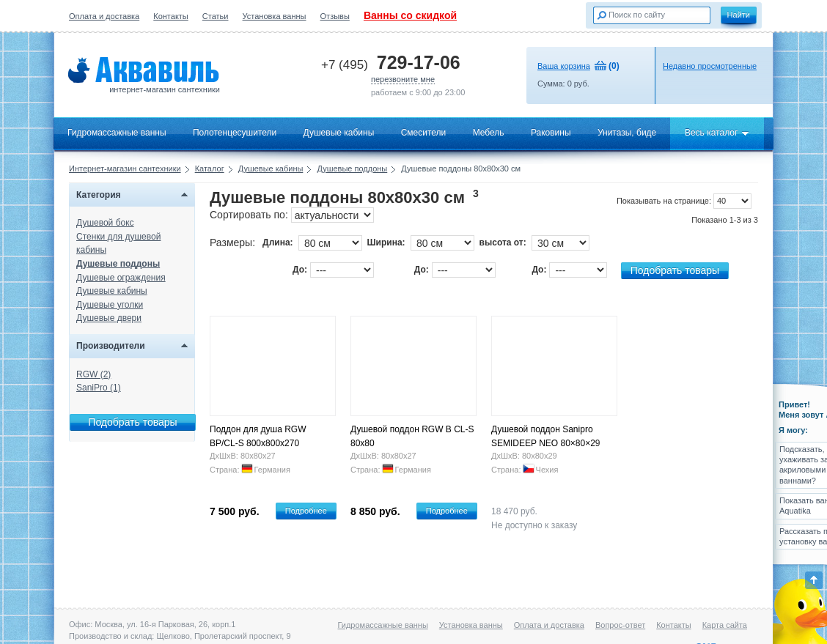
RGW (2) (93, 374)
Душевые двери (109, 318)
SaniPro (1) (99, 388)
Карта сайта (725, 625)
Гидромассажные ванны (117, 133)
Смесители (424, 133)
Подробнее (306, 511)
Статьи (216, 16)
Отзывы (335, 16)
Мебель (489, 133)
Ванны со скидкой (410, 15)
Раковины (551, 133)
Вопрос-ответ (620, 625)
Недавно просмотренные (710, 66)
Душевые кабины (339, 133)
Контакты (171, 16)
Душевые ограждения (121, 278)
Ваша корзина (564, 66)
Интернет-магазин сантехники (125, 169)
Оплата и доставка (104, 16)
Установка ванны (275, 16)
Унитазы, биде (627, 133)
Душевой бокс (105, 223)
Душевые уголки (110, 305)
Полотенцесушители (235, 133)
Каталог (210, 169)
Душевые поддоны (352, 169)
